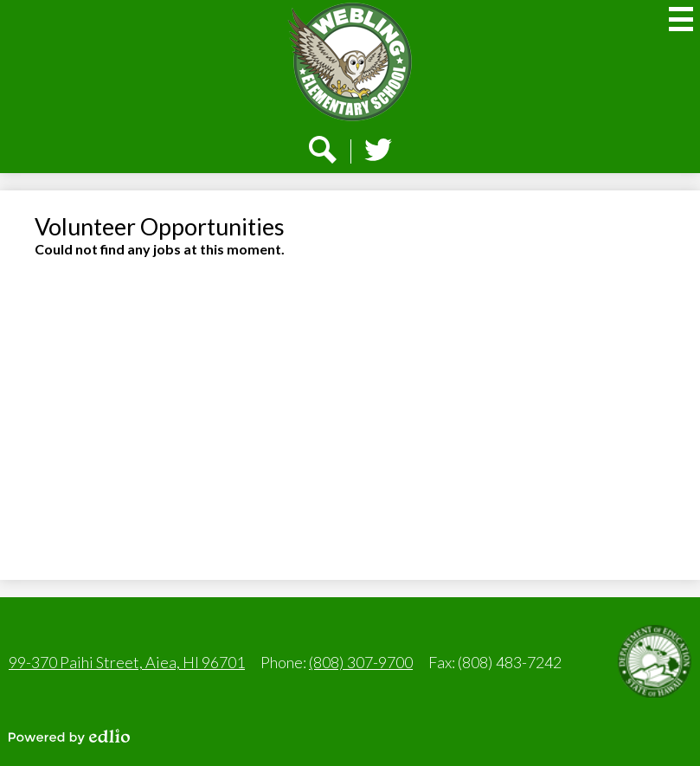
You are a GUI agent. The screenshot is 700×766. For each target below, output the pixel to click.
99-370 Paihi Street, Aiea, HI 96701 (127, 662)
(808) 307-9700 (361, 662)
